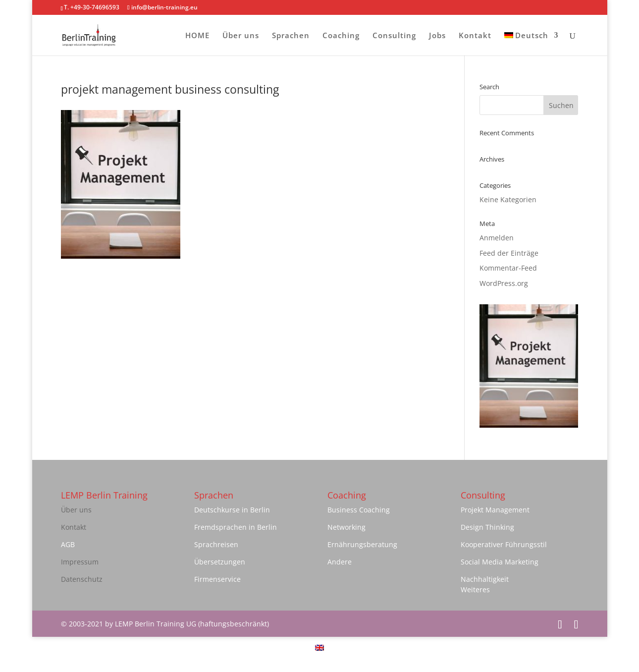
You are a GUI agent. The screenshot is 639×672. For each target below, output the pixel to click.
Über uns (241, 36)
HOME (197, 36)
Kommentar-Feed (508, 268)
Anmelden (497, 238)
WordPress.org (504, 283)
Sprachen (291, 36)
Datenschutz (82, 579)
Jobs (437, 36)
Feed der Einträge (509, 253)
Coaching (341, 36)
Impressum (80, 562)
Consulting (394, 36)
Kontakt (475, 36)
